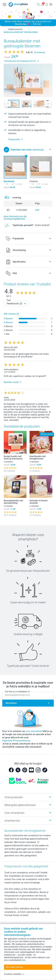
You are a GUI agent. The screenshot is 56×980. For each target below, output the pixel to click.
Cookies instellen (14, 974)
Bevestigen (11, 703)
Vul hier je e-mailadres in (17, 692)
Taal (9, 300)
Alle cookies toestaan (14, 967)
